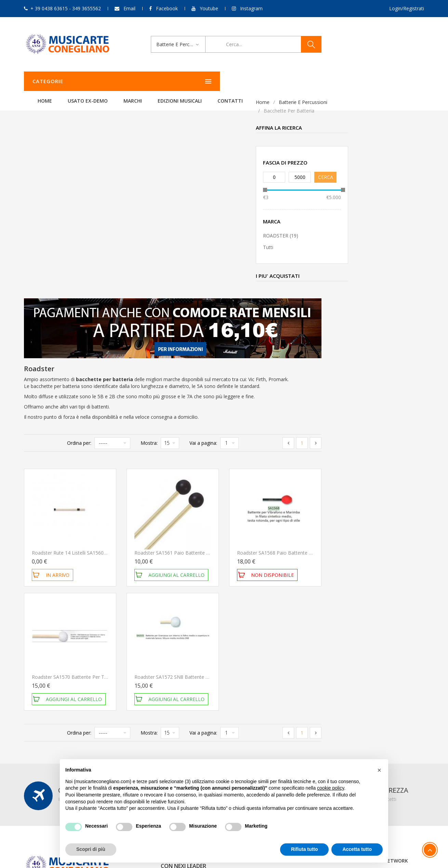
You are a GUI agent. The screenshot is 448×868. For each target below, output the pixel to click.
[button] (379, 770)
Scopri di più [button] (91, 849)
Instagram (251, 8)
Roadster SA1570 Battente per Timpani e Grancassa (192, 480)
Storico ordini (312, 697)
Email (129, 8)
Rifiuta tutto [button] (305, 849)
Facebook (167, 8)
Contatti (316, 81)
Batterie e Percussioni (71, 102)
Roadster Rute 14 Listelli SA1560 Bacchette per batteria (196, 356)
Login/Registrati (407, 8)
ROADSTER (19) (49, 236)
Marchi (218, 81)
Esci (302, 716)
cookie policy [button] (331, 788)
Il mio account (313, 688)
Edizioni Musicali (265, 81)
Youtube (209, 8)
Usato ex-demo (173, 81)
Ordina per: (182, 246)
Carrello (306, 707)
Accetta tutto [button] (357, 849)
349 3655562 (71, 716)
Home (130, 81)
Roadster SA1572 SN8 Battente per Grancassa (289, 480)
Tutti (36, 247)
